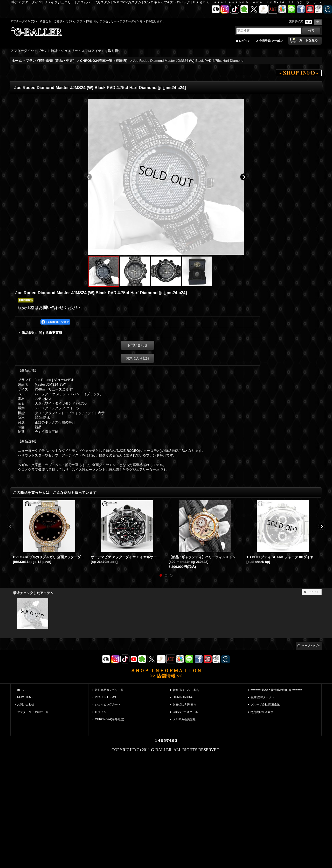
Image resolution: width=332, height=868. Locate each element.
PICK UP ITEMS (105, 697)
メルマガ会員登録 (184, 719)
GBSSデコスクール (185, 712)
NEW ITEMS (25, 697)
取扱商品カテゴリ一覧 (109, 690)
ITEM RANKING (183, 697)
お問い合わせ (51, 308)
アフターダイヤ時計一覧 (33, 712)
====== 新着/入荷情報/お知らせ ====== (276, 690)
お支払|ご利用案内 (185, 704)
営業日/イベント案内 (186, 690)
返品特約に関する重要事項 (42, 333)
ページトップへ (311, 646)
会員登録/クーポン (271, 41)
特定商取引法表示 (262, 712)
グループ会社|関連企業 (265, 704)
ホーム (21, 690)
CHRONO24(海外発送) (110, 719)
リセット (314, 592)
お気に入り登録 (138, 358)
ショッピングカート (108, 704)
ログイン (245, 41)
